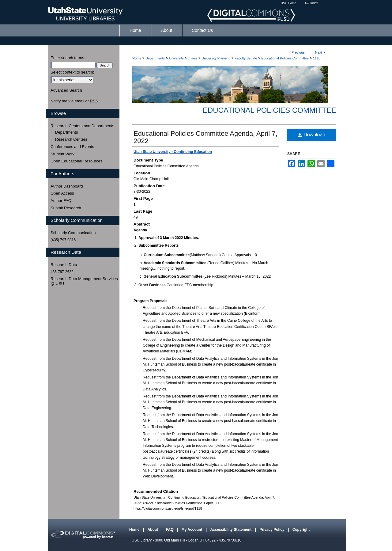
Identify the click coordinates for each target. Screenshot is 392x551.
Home (137, 58)
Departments (155, 58)
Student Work (63, 154)
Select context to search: (72, 72)
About (153, 530)
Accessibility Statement (231, 530)
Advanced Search (66, 90)
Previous (298, 52)
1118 (317, 58)
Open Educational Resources (76, 161)
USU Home (289, 3)
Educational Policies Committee (285, 58)
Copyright (301, 530)
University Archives (183, 58)
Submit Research (66, 208)
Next (319, 52)
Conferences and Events (72, 147)
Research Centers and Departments (82, 126)
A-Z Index (311, 3)
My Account (192, 530)
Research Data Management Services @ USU (84, 281)
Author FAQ (61, 201)
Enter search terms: (68, 58)
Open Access (62, 193)
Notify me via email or (74, 101)
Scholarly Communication (73, 233)
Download (312, 135)
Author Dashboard (67, 186)
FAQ (170, 530)
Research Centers (71, 139)
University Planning (216, 58)
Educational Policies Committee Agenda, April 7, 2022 (205, 137)
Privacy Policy (272, 530)
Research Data (64, 265)
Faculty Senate (246, 58)
